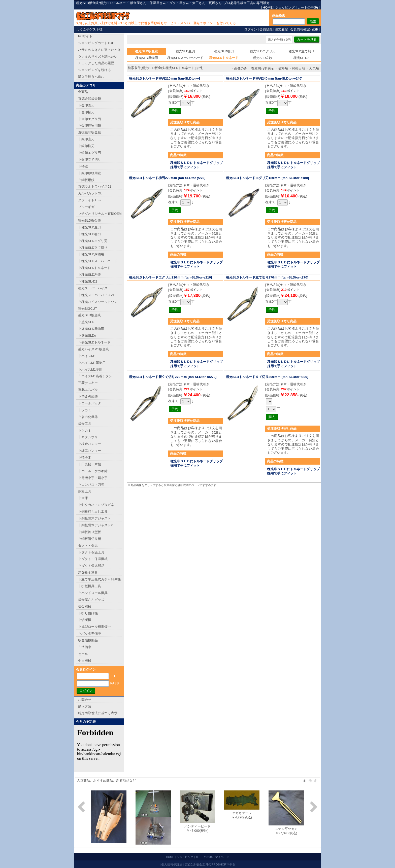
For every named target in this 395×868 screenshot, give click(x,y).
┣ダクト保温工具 (91, 552)
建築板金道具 (88, 572)
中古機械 (85, 661)
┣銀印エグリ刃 (90, 153)
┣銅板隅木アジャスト (94, 518)
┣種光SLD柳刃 (89, 234)
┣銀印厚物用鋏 (90, 173)
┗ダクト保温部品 (91, 566)
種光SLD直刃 (185, 51)
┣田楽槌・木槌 (90, 464)
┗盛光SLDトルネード (94, 342)
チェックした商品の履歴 (96, 63)
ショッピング (285, 7)
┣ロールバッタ (90, 403)
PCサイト (85, 36)
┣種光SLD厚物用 (91, 254)
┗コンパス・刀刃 (91, 485)
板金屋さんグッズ (91, 600)
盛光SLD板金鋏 (89, 315)
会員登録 (266, 29)
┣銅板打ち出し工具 (93, 512)
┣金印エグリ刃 (90, 119)
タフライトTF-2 (90, 200)
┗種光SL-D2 (88, 281)
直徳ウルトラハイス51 (95, 186)
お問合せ (85, 700)
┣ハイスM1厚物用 (92, 363)
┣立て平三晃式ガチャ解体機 (99, 579)
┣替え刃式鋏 (88, 396)
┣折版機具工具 (90, 586)
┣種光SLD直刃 (89, 227)
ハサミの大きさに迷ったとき (99, 50)
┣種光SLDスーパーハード (98, 261)
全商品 (83, 92)
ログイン (251, 29)
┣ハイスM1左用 (90, 370)
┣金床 (83, 498)
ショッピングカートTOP (96, 43)
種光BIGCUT (88, 309)
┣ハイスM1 (87, 356)
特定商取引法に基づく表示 (98, 713)
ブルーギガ (86, 207)
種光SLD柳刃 (224, 51)
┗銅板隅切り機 (90, 539)
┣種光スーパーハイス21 (96, 295)
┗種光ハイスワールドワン (98, 302)
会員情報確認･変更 (304, 29)
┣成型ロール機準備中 (94, 627)
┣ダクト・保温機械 (93, 559)
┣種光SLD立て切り (93, 248)
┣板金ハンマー (90, 444)
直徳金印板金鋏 (90, 99)
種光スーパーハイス (93, 288)
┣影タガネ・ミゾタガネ (96, 505)
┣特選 (83, 166)
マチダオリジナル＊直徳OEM (100, 214)
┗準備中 (85, 647)
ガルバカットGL (90, 193)
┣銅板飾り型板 (90, 532)
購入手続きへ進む (91, 77)
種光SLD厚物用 (147, 58)
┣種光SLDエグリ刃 (93, 241)
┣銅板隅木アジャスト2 (95, 525)
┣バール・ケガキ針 (93, 471)
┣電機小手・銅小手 (93, 478)
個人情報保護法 (172, 864)
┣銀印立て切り (90, 160)
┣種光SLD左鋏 (89, 275)
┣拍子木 (85, 457)
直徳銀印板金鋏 (90, 132)
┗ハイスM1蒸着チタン (95, 376)
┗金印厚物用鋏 (90, 126)
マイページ (222, 857)
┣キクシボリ (88, 437)
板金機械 (85, 606)
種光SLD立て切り (301, 51)
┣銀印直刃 (86, 139)
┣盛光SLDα (87, 336)
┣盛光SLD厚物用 (91, 329)
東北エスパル (88, 390)
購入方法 (85, 706)
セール (83, 654)
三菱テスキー (88, 383)
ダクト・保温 (88, 546)
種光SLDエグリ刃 (263, 51)
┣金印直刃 (86, 105)
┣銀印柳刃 (86, 146)
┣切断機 (85, 620)
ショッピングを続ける (94, 70)
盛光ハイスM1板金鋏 (93, 349)
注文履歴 (281, 29)
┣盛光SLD (86, 322)
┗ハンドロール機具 (93, 593)
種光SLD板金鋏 (89, 220)
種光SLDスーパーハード (185, 58)
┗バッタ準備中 (90, 633)
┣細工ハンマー (90, 451)
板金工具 (85, 424)
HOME (268, 7)
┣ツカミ (85, 410)
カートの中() (308, 7)
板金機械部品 (88, 640)
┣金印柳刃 (86, 112)
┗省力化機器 (88, 417)
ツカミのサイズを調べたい (98, 57)
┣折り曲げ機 (88, 613)
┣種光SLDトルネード (94, 268)
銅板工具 (85, 491)
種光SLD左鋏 (263, 58)
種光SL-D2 (301, 58)
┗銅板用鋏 (86, 180)
